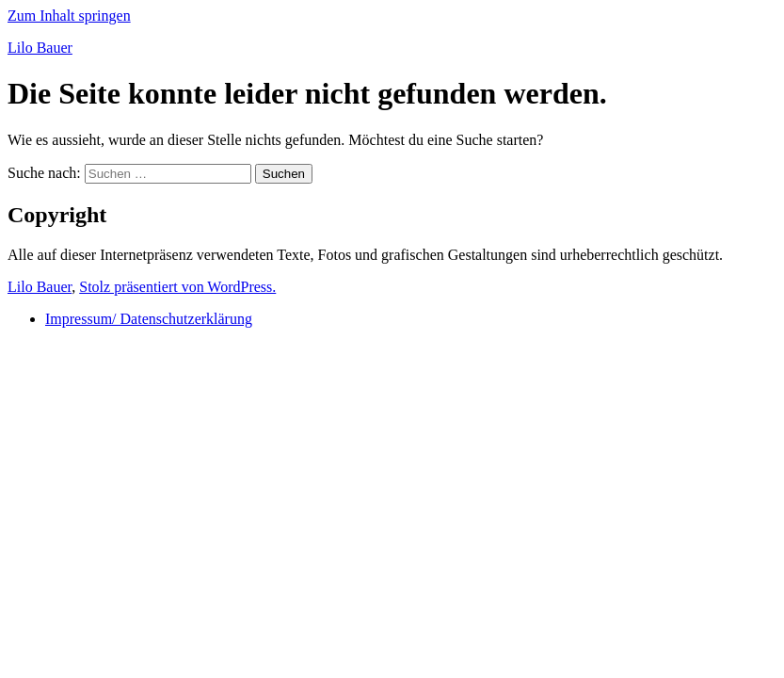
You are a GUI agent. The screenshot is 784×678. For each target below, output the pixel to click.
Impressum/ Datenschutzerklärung (149, 319)
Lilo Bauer (40, 48)
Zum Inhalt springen (69, 16)
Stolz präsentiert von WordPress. (177, 287)
